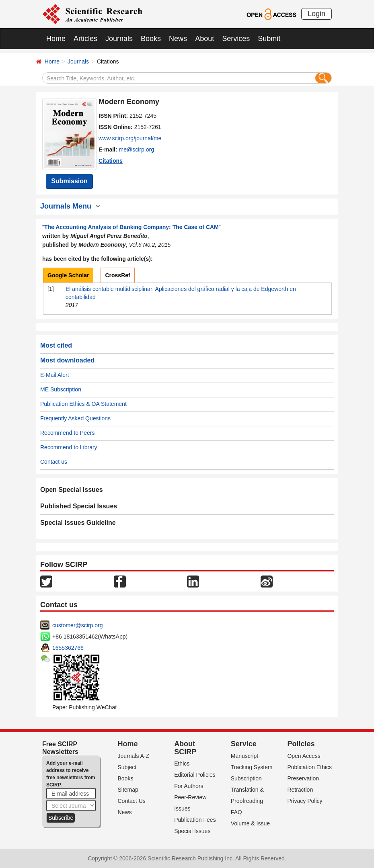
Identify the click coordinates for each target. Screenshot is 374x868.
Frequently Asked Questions (75, 418)
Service (244, 744)
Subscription (246, 778)
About (204, 39)
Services (236, 39)
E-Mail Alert (55, 375)
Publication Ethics (309, 767)
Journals (119, 39)
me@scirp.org (137, 149)
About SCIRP (185, 748)
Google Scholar (68, 275)
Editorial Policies (195, 775)
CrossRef (117, 275)
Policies (301, 744)
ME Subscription (61, 389)
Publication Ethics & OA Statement (83, 404)
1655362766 (68, 648)
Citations (111, 161)
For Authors (189, 786)
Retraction (300, 790)
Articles (85, 39)
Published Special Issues (79, 506)
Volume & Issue (250, 823)
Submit (269, 39)
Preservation (303, 778)
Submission (69, 181)
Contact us (54, 462)
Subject (127, 767)
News (178, 39)
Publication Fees (195, 820)
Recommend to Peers (67, 433)
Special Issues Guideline (78, 523)
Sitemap (128, 790)
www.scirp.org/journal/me (130, 138)
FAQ (236, 812)
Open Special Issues (72, 490)
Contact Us (132, 801)
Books (151, 39)
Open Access (304, 756)
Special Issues (192, 831)
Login (316, 14)
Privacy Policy (305, 801)
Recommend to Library (69, 447)
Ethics (182, 764)
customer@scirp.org (77, 625)
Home (56, 39)
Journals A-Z (134, 756)
